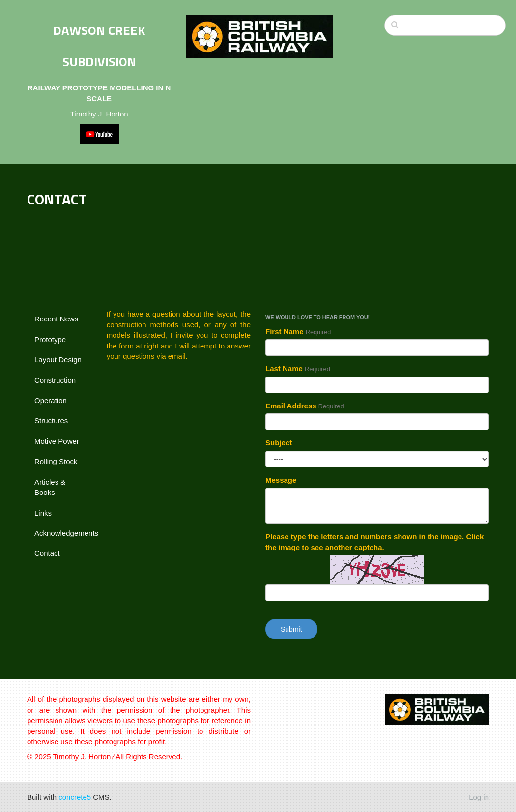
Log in (479, 797)
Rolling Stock (56, 461)
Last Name (298, 368)
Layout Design (58, 360)
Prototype (50, 339)
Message (281, 480)
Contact (47, 553)
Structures (51, 420)
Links (43, 513)
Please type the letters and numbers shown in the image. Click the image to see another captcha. (374, 542)
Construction (55, 380)
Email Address (305, 406)
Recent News (56, 319)
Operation (51, 400)
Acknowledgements (63, 533)
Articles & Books (50, 487)
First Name (298, 332)
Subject (279, 443)
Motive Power (57, 441)
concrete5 (75, 797)
